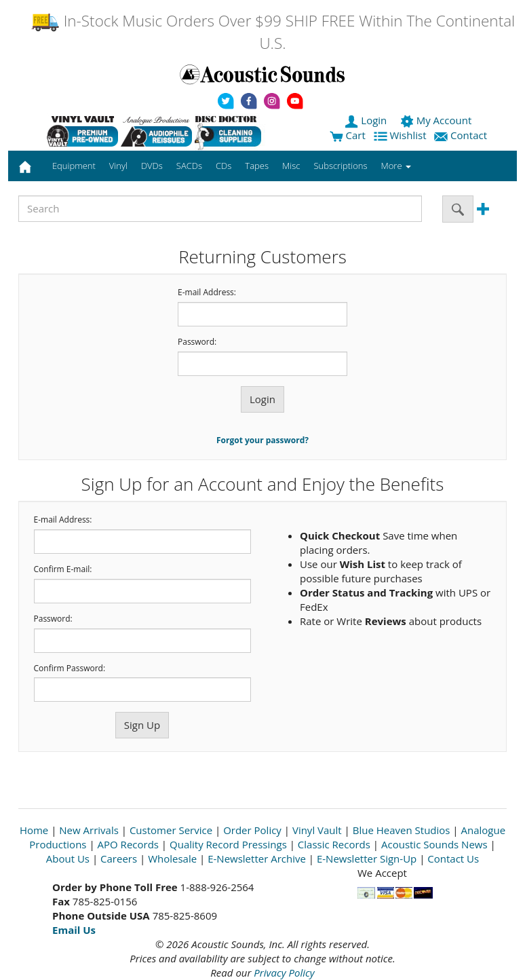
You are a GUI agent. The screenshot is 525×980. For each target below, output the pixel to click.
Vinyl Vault (317, 830)
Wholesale (172, 859)
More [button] (396, 166)
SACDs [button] (189, 166)
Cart (348, 135)
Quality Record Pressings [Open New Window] (228, 844)
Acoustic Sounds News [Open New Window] (434, 844)
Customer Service (171, 830)
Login (367, 120)
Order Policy (252, 830)
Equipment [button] (74, 166)
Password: (197, 342)
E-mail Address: (207, 293)
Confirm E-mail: (63, 569)
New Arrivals (89, 830)
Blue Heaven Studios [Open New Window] (402, 830)
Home (34, 830)
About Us (68, 859)
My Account (437, 120)
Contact (462, 135)
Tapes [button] (257, 166)
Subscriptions (340, 166)
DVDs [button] (152, 166)
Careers (119, 859)
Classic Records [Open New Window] (334, 844)
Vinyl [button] (118, 166)
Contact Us (453, 859)
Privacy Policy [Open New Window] (284, 973)
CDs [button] (223, 166)
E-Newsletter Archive (257, 859)
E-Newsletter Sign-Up (367, 859)
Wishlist (402, 135)
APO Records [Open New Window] (128, 844)
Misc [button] (291, 166)
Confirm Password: (70, 668)
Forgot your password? (262, 440)
